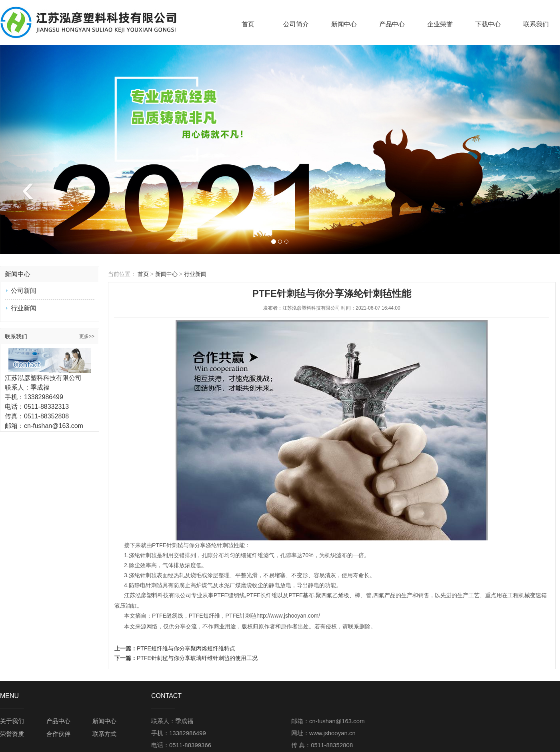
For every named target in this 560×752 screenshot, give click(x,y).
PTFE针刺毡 (168, 545)
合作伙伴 (58, 734)
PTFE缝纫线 (229, 595)
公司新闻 (24, 291)
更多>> (87, 336)
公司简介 (296, 24)
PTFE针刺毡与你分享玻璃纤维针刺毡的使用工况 (197, 658)
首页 (248, 24)
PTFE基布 (301, 595)
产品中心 (392, 24)
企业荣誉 (440, 24)
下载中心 (488, 24)
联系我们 (536, 24)
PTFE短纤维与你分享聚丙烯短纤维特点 (186, 648)
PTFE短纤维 (204, 616)
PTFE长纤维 (262, 595)
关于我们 (12, 721)
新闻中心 (344, 24)
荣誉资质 (12, 734)
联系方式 (104, 734)
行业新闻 (24, 308)
